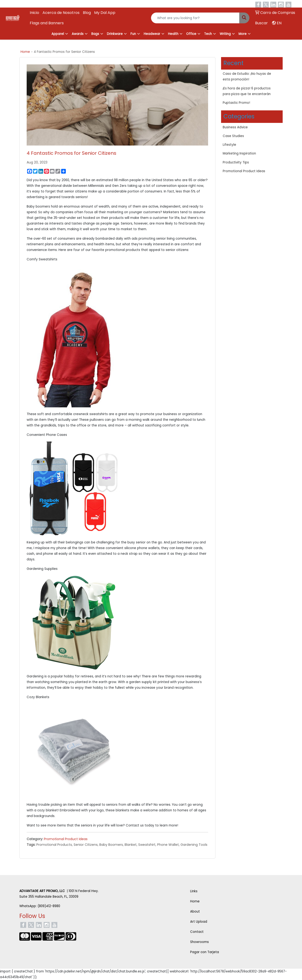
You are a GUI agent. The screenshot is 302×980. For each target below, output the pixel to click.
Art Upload (199, 922)
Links (194, 891)
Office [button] (191, 34)
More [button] (243, 34)
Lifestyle (229, 145)
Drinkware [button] (115, 34)
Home (25, 52)
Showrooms (199, 942)
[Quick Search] (195, 18)
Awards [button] (78, 34)
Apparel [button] (58, 34)
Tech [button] (208, 34)
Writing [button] (225, 34)
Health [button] (173, 34)
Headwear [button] (152, 34)
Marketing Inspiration (239, 153)
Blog (87, 13)
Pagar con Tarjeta (205, 952)
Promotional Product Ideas (66, 839)
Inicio (34, 13)
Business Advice (235, 127)
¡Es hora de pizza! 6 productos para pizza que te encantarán (247, 91)
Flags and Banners (47, 23)
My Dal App (105, 13)
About (195, 911)
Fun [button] (133, 34)
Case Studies (233, 136)
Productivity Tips (236, 162)
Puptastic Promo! (236, 103)
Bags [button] (95, 34)
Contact (197, 932)
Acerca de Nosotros (61, 13)
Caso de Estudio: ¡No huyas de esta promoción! (247, 77)
